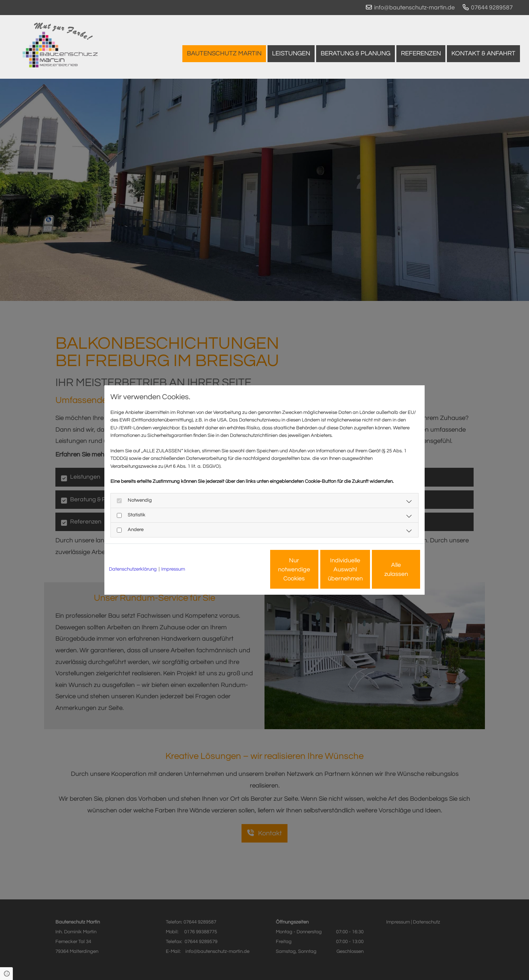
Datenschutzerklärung (133, 569)
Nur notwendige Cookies (242, 569)
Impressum (173, 569)
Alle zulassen (385, 569)
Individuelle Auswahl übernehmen (314, 569)
